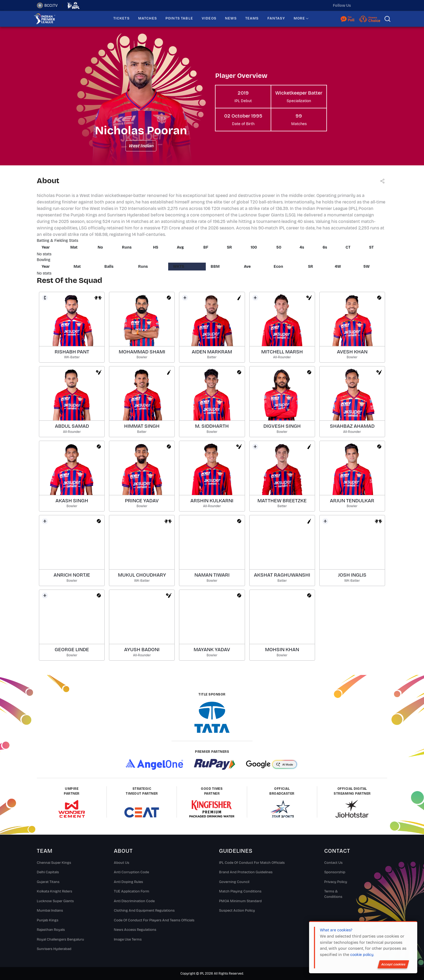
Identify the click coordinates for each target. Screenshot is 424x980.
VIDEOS (209, 18)
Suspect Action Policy (237, 911)
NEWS (231, 18)
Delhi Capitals (48, 872)
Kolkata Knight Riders (54, 891)
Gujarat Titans (48, 882)
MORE (299, 18)
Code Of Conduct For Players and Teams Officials (154, 920)
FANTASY (276, 18)
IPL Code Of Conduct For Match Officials (252, 863)
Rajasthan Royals (51, 930)
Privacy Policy (336, 882)
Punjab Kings (48, 920)
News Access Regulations (135, 930)
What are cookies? (336, 930)
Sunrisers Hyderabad (54, 949)
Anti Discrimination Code (134, 901)
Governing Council (234, 882)
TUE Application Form (132, 891)
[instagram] (372, 5)
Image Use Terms (128, 939)
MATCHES (148, 18)
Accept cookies (393, 964)
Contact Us (333, 863)
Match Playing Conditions (240, 891)
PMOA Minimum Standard (240, 901)
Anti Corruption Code (131, 872)
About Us (122, 863)
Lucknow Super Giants (55, 901)
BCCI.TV (47, 5)
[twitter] (360, 5)
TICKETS (121, 18)
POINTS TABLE (179, 18)
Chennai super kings (54, 863)
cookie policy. (362, 955)
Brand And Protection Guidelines (246, 872)
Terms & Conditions (333, 894)
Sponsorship (335, 872)
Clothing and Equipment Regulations (144, 911)
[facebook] (383, 5)
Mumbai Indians (50, 911)
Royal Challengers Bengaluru (60, 939)
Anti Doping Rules (128, 882)
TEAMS (252, 18)
